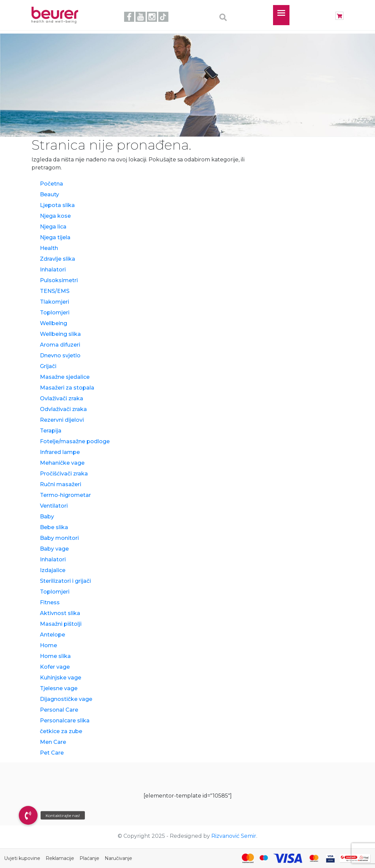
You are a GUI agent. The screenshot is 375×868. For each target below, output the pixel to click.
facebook (129, 17)
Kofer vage (55, 667)
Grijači (48, 366)
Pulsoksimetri (59, 280)
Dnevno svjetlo (60, 355)
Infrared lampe (60, 452)
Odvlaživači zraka (63, 409)
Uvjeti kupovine (22, 858)
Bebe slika (54, 527)
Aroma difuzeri (60, 345)
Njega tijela (55, 237)
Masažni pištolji (61, 624)
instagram (152, 17)
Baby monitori (59, 538)
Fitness (50, 602)
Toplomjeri (55, 313)
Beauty (49, 194)
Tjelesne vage (59, 688)
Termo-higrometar (65, 495)
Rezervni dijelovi (62, 420)
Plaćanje (89, 858)
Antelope (52, 635)
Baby (47, 517)
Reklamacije (60, 858)
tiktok (163, 17)
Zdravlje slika (58, 259)
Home (48, 645)
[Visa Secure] (330, 858)
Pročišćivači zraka (64, 474)
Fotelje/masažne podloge (75, 441)
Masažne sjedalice (65, 377)
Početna (51, 184)
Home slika (55, 656)
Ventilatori (54, 506)
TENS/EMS (55, 291)
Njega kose (55, 216)
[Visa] (288, 858)
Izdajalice (53, 570)
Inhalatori (53, 270)
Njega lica (53, 227)
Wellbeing (53, 323)
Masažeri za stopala (67, 388)
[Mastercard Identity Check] (314, 858)
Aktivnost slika (60, 613)
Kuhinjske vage (61, 678)
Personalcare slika (65, 721)
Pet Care (52, 753)
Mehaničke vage (62, 463)
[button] (28, 815)
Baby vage (54, 549)
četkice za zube (61, 731)
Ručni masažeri (61, 484)
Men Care (53, 742)
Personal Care (59, 710)
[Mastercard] (248, 858)
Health (49, 248)
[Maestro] (264, 858)
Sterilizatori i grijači (65, 581)
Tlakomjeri (55, 302)
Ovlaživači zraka (62, 398)
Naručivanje (118, 858)
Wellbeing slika (60, 334)
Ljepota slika (57, 205)
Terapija (51, 431)
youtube (141, 17)
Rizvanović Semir (234, 836)
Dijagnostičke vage (66, 699)
